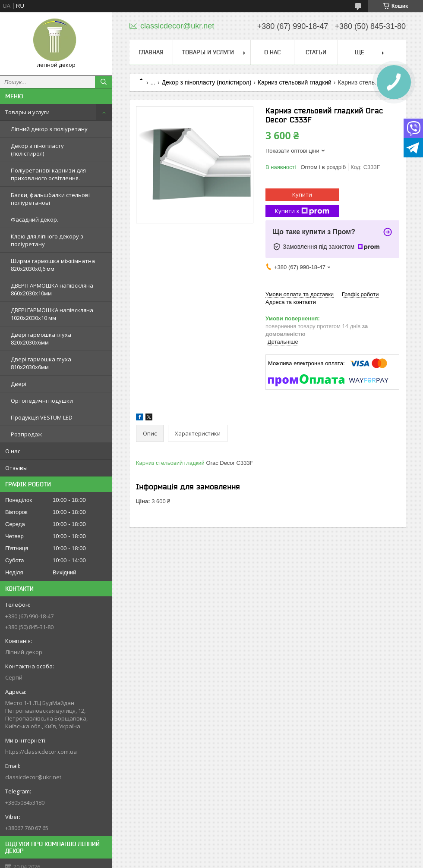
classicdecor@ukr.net (33, 777)
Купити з (302, 211)
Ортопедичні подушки (42, 401)
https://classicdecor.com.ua (41, 752)
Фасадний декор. (35, 219)
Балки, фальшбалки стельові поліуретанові (50, 199)
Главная (151, 52)
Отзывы (16, 468)
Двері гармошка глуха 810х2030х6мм (41, 363)
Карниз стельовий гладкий (295, 82)
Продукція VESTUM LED (42, 417)
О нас (13, 451)
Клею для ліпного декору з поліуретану (47, 240)
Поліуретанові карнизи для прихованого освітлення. (48, 174)
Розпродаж (26, 434)
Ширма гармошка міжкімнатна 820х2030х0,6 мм (53, 265)
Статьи (316, 52)
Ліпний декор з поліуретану (49, 129)
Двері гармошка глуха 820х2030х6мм (41, 338)
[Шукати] (104, 82)
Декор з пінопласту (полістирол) (37, 150)
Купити (302, 194)
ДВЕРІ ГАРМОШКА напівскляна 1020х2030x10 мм (52, 314)
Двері (19, 384)
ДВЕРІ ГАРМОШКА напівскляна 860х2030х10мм (52, 289)
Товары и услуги (27, 112)
